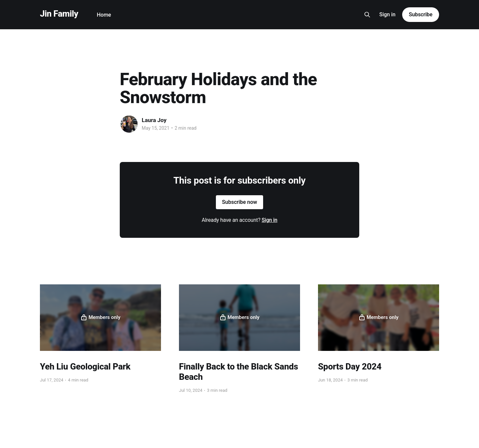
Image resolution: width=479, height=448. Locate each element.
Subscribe (421, 14)
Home (104, 15)
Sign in (387, 14)
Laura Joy (154, 120)
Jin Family (59, 14)
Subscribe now (239, 202)
